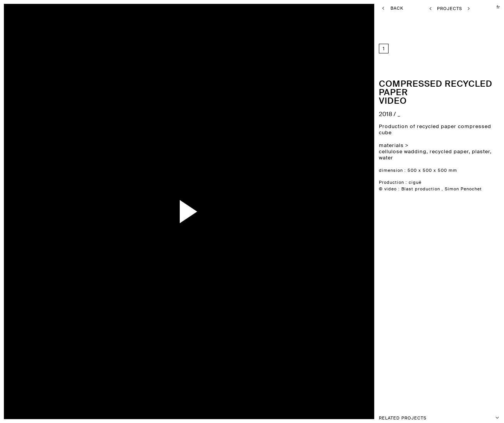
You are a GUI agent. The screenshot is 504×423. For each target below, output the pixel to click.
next (335, 211)
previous (51, 211)
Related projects (439, 418)
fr (498, 7)
